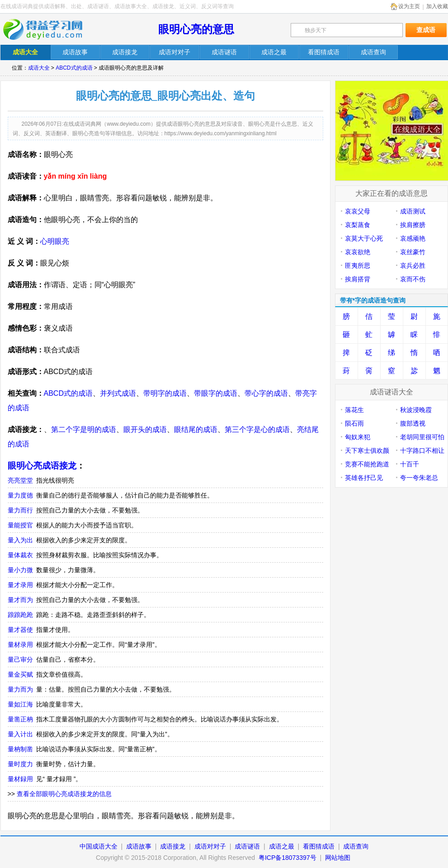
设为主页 (409, 6)
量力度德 (20, 495)
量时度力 (20, 764)
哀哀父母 (358, 211)
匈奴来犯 (358, 437)
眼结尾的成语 (196, 429)
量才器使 (20, 630)
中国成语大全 (99, 846)
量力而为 (20, 689)
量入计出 (20, 734)
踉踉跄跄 (20, 615)
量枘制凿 (20, 749)
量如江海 (20, 704)
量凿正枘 (20, 719)
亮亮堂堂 (20, 480)
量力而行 (20, 510)
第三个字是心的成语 (257, 429)
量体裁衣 (20, 555)
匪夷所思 (358, 266)
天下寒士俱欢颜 (367, 451)
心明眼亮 (55, 241)
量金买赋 (20, 674)
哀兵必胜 (413, 266)
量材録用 (20, 779)
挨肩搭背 (358, 279)
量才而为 (20, 600)
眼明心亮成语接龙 (42, 466)
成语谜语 (247, 846)
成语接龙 (173, 846)
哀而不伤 (413, 279)
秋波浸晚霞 (416, 410)
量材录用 (20, 645)
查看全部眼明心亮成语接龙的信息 (64, 794)
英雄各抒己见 (364, 478)
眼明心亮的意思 (196, 29)
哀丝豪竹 (413, 252)
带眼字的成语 (216, 393)
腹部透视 (413, 423)
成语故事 (139, 846)
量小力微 (20, 570)
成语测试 (413, 211)
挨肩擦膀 (413, 225)
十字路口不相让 (422, 451)
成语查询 (356, 846)
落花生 (354, 410)
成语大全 (39, 68)
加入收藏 (437, 6)
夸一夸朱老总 (419, 478)
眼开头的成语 (145, 429)
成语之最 (282, 846)
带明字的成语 (165, 393)
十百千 (410, 464)
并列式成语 (118, 393)
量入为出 (20, 540)
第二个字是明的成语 (84, 429)
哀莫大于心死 (364, 238)
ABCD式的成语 (74, 68)
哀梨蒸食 (358, 225)
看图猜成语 (319, 846)
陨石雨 (354, 423)
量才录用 (20, 585)
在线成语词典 (49, 29)
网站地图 (338, 858)
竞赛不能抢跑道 (367, 464)
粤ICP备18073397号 (288, 858)
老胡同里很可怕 (422, 437)
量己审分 (20, 659)
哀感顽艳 (413, 238)
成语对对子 (210, 846)
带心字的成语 (266, 393)
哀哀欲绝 (358, 252)
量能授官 (20, 525)
